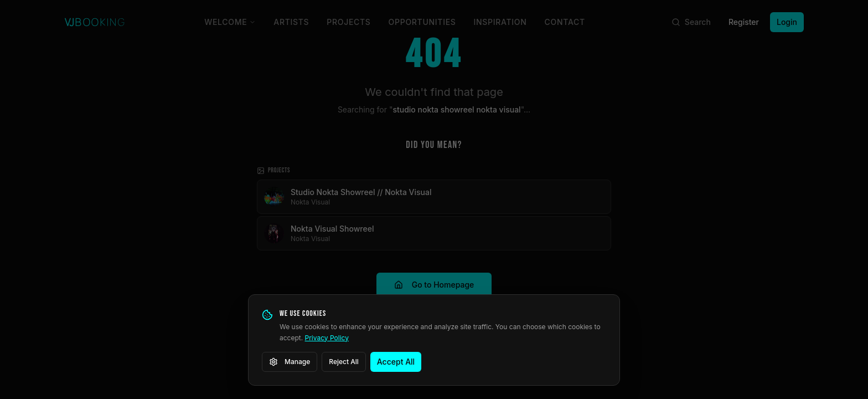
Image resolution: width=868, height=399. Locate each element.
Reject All (344, 362)
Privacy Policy (327, 338)
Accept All (396, 362)
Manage (290, 362)
